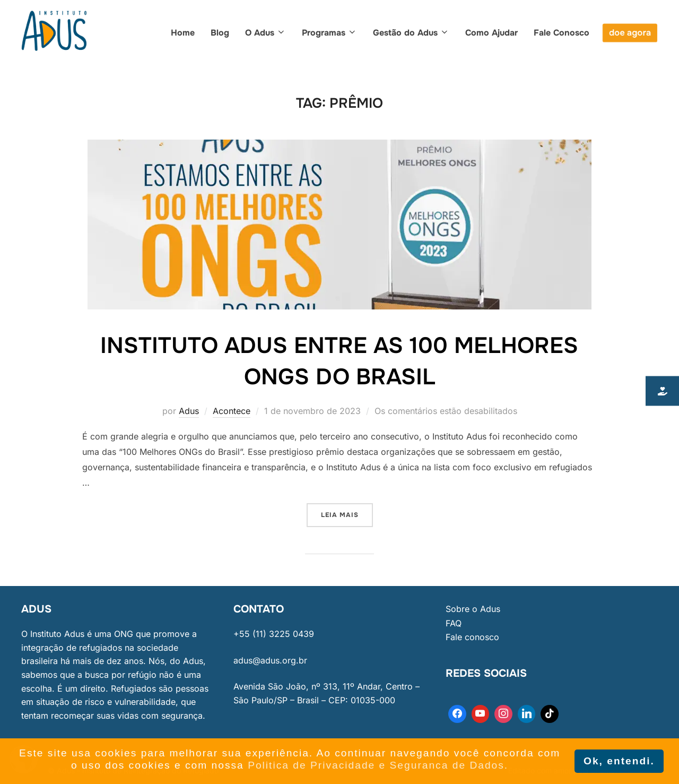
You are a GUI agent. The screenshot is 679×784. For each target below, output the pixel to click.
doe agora (630, 33)
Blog (220, 33)
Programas (329, 33)
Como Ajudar (491, 33)
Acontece (232, 411)
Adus (189, 411)
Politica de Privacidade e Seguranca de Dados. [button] (378, 765)
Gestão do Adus (411, 33)
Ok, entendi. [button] (619, 761)
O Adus (265, 33)
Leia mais (347, 511)
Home (183, 33)
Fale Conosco (562, 33)
